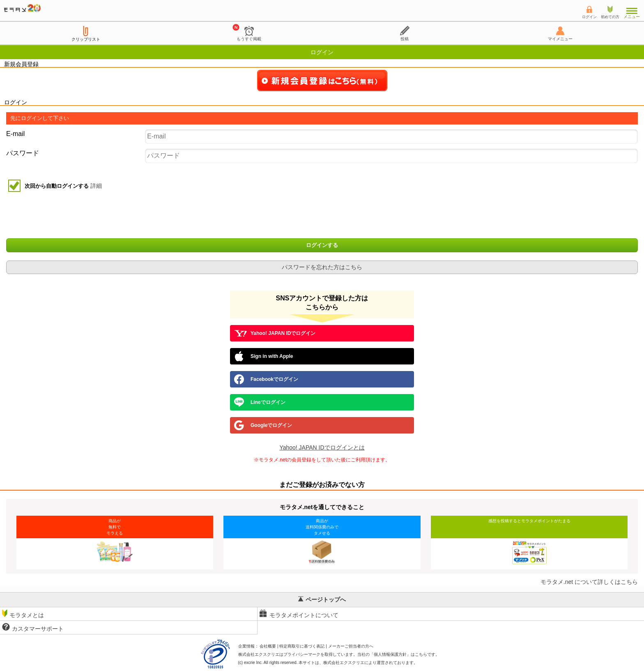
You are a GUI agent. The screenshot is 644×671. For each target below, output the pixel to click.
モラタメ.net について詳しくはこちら (589, 582)
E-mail (15, 134)
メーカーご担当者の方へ (351, 646)
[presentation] (323, 216)
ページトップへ (322, 600)
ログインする (322, 245)
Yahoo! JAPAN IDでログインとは (322, 447)
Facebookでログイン (266, 379)
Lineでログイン (260, 402)
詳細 (96, 186)
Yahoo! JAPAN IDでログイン (275, 333)
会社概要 (268, 646)
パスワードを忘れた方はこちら (322, 267)
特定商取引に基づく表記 (302, 646)
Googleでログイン (263, 425)
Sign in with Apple (264, 356)
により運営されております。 (370, 663)
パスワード (23, 153)
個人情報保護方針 (390, 654)
